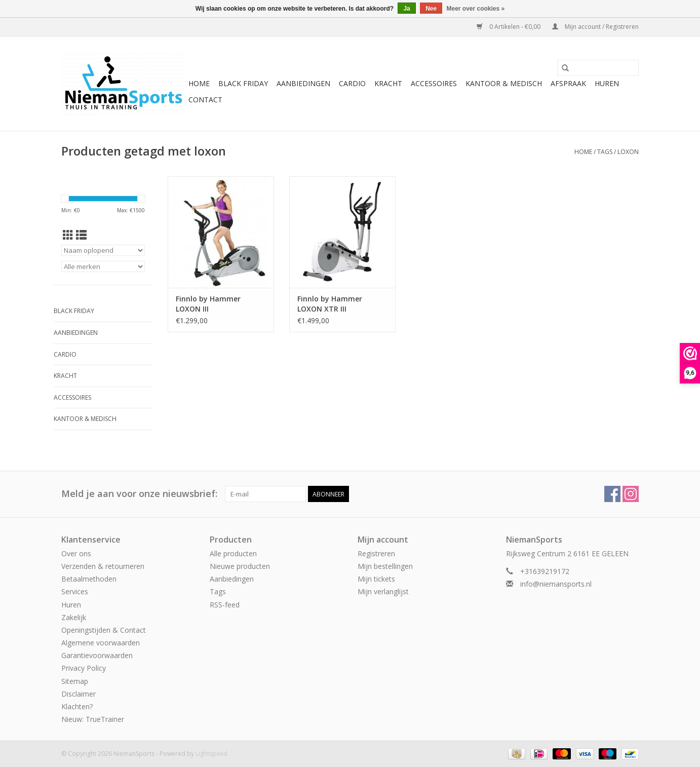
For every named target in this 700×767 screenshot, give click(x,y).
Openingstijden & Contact (104, 630)
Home (199, 83)
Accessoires (434, 83)
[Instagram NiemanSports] (631, 494)
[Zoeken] (598, 68)
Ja (406, 9)
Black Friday (243, 83)
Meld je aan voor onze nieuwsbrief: (139, 494)
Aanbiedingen (303, 83)
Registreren (376, 553)
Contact (205, 100)
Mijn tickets (376, 579)
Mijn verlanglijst (383, 591)
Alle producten (233, 553)
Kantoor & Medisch (504, 83)
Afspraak (568, 83)
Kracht (388, 83)
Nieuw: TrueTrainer (93, 719)
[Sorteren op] (103, 250)
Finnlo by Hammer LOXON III (208, 304)
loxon (628, 152)
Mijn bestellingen (385, 566)
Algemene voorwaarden (101, 643)
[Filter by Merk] (103, 266)
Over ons (76, 553)
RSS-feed (225, 605)
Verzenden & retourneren (103, 566)
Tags (605, 152)
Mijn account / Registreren (595, 27)
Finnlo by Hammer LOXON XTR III (330, 304)
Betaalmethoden (89, 579)
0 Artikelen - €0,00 (509, 27)
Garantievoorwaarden (97, 655)
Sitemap (75, 681)
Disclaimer (79, 694)
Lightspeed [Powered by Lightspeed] (211, 754)
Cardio (352, 83)
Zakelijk (74, 617)
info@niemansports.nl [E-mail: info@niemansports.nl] (556, 584)
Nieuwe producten (240, 566)
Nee (431, 9)
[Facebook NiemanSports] (612, 494)
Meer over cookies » (476, 9)
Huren (607, 83)
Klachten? (77, 706)
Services (75, 591)
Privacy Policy (84, 668)
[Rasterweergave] (68, 235)
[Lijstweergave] (81, 235)
